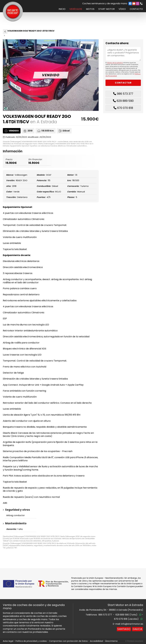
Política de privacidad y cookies (31, 641)
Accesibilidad (96, 641)
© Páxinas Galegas (134, 641)
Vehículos (76, 9)
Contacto (136, 9)
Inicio (62, 9)
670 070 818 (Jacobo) (126, 619)
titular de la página (115, 63)
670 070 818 (125, 108)
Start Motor (107, 9)
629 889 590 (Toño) (126, 615)
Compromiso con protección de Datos (68, 641)
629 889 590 (125, 101)
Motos (90, 9)
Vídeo (122, 9)
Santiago (124, 629)
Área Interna (111, 641)
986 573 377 (125, 94)
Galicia (137, 629)
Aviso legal (8, 641)
